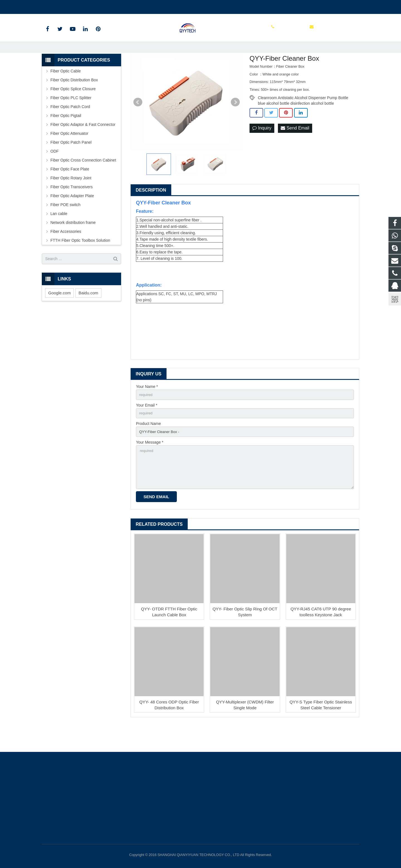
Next (235, 122)
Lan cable (59, 233)
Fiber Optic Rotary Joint (71, 197)
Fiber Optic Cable (66, 91)
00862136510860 (61, 6)
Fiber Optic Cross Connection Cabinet (83, 180)
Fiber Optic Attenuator (69, 153)
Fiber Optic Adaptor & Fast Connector (83, 144)
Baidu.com (88, 312)
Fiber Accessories (66, 251)
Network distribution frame (73, 242)
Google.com (59, 312)
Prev (138, 122)
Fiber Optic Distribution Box (74, 99)
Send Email (295, 148)
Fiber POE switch (65, 224)
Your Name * (147, 406)
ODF (55, 171)
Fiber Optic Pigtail (66, 135)
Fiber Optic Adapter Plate (72, 215)
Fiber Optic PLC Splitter (71, 117)
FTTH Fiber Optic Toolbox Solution (80, 260)
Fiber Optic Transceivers (72, 206)
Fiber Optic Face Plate (70, 189)
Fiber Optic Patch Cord (70, 126)
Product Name (148, 445)
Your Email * (147, 426)
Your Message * (150, 464)
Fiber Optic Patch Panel (71, 162)
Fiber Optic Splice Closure (73, 108)
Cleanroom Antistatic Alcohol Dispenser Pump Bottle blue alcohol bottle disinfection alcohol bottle (303, 118)
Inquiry (262, 148)
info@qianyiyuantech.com (108, 6)
